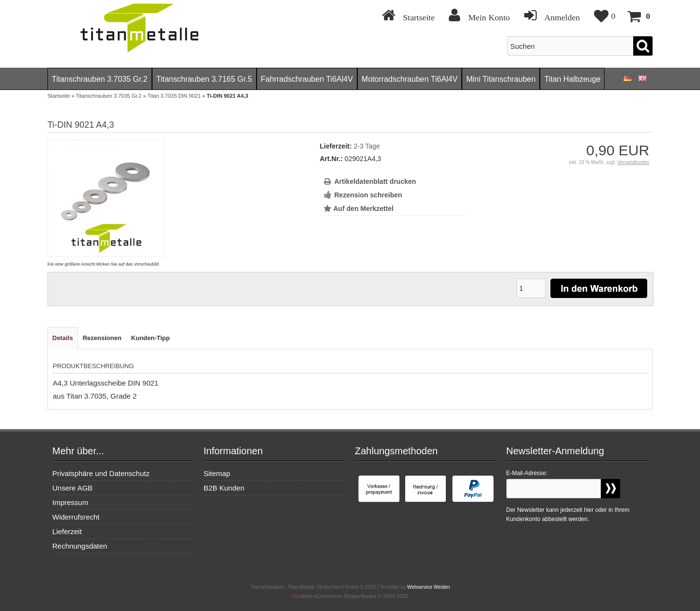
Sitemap (217, 473)
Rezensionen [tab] (102, 338)
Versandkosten (633, 162)
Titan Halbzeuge (572, 79)
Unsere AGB (72, 488)
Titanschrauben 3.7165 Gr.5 (204, 79)
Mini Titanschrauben (501, 79)
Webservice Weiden (429, 587)
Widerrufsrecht (76, 517)
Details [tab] (63, 338)
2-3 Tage (367, 146)
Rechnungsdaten (80, 546)
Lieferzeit (67, 531)
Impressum (70, 502)
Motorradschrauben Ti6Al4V (410, 79)
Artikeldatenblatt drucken (375, 181)
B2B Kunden (224, 488)
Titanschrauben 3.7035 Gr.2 (100, 79)
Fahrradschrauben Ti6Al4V (307, 79)
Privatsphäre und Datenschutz (101, 473)
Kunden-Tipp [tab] (151, 338)
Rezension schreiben (368, 195)
